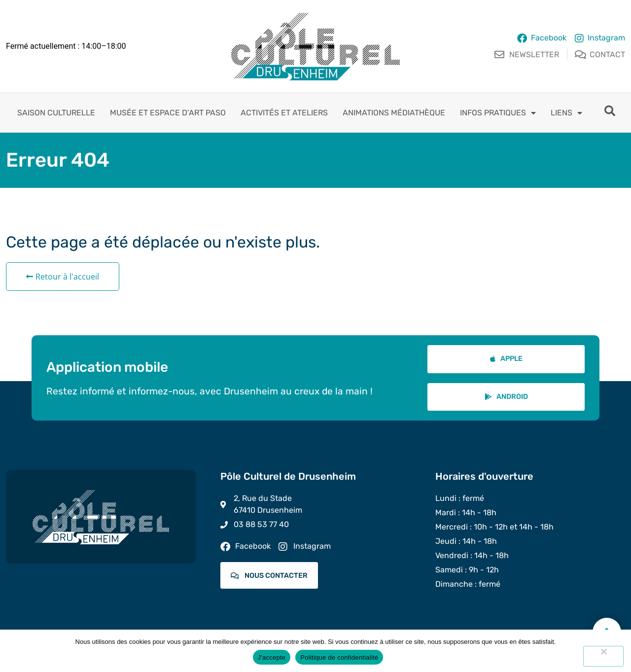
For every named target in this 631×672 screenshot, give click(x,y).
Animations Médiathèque (394, 113)
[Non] (603, 656)
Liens (566, 113)
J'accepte (272, 657)
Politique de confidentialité (339, 657)
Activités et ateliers (284, 113)
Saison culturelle (56, 113)
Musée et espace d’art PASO (168, 113)
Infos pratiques (498, 113)
